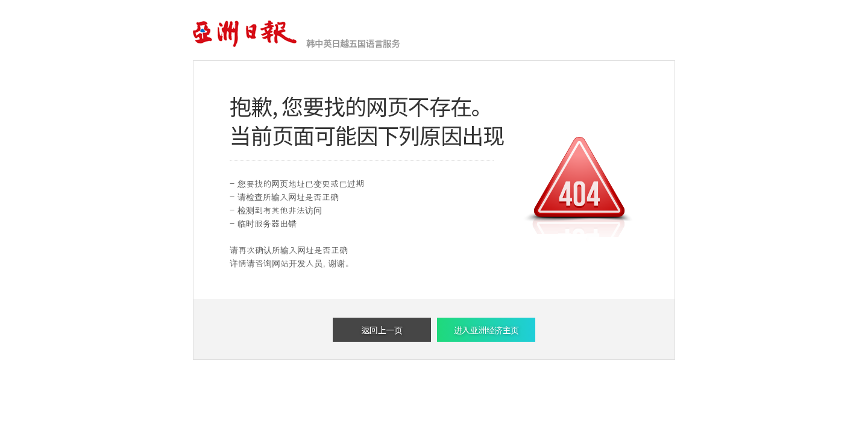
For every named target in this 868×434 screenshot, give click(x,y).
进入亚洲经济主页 (486, 330)
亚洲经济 (246, 34)
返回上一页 (382, 330)
